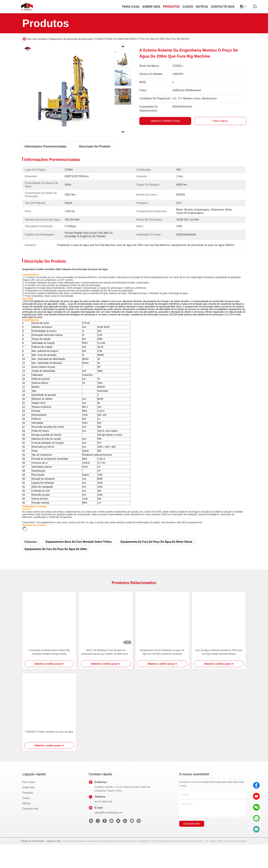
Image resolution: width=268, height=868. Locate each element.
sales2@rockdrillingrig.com (109, 836)
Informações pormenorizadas (46, 146)
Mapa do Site (54, 864)
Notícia (202, 7)
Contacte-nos (223, 7)
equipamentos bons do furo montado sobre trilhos (79, 565)
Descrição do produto (95, 146)
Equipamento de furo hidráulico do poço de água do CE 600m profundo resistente (162, 675)
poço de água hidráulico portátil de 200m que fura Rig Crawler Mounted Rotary (219, 675)
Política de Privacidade (32, 864)
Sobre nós (151, 7)
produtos (171, 7)
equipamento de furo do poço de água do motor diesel (156, 565)
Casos (188, 7)
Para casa (131, 7)
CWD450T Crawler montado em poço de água (49, 755)
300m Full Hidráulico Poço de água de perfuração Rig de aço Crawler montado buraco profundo (106, 676)
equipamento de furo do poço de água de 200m (56, 572)
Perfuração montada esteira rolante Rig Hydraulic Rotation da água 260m (49, 675)
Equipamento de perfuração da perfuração (71, 39)
